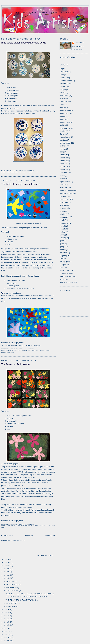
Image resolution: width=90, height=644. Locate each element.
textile (62, 259)
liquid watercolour (66, 193)
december (12, 581)
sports (62, 244)
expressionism (65, 137)
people (62, 220)
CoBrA (62, 104)
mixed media (64, 199)
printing (62, 232)
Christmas (63, 101)
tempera (63, 256)
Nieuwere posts (7, 536)
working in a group (66, 282)
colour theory (64, 113)
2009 (7, 641)
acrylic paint (64, 72)
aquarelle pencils (66, 81)
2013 (7, 628)
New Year (63, 205)
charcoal (63, 99)
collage (17, 351)
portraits (63, 229)
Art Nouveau (64, 84)
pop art (62, 226)
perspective (64, 223)
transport (63, 265)
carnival (62, 93)
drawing (63, 131)
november (12, 584)
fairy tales (63, 140)
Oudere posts (51, 536)
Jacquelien (79, 43)
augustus (12, 603)
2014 (7, 625)
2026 (7, 559)
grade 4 (25, 172)
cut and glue (33, 351)
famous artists (45, 351)
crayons (63, 116)
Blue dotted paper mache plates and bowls (24, 43)
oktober (12, 588)
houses (62, 178)
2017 (7, 616)
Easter (62, 134)
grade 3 (18, 172)
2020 (7, 578)
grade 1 (62, 155)
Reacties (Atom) (19, 540)
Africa (62, 75)
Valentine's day (65, 273)
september (13, 591)
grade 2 (62, 158)
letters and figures (66, 190)
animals (10, 351)
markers (63, 196)
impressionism (65, 182)
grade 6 (62, 170)
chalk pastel (64, 96)
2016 (7, 619)
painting (63, 214)
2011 (7, 634)
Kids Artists (45, 10)
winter (62, 279)
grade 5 (62, 167)
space (62, 241)
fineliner (63, 146)
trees (61, 267)
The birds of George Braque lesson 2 (21, 184)
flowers (34, 526)
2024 (7, 566)
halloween (63, 173)
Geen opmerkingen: (27, 170)
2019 (7, 609)
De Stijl (62, 125)
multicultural (64, 202)
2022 (7, 572)
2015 (7, 622)
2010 (7, 638)
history (62, 176)
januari (11, 606)
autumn (62, 87)
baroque (63, 90)
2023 (7, 569)
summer (63, 250)
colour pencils (65, 110)
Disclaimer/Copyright (67, 57)
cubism (24, 351)
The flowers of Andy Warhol (16, 364)
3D (8, 172)
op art (62, 211)
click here (44, 228)
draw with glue (65, 128)
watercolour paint (66, 276)
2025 (7, 562)
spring (62, 247)
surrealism (63, 253)
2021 (7, 575)
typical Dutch (64, 270)
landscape (63, 187)
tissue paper (64, 261)
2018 (7, 613)
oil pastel (63, 208)
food (12, 172)
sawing (62, 235)
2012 (7, 631)
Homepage (29, 536)
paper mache (33, 172)
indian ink (63, 184)
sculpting (63, 238)
